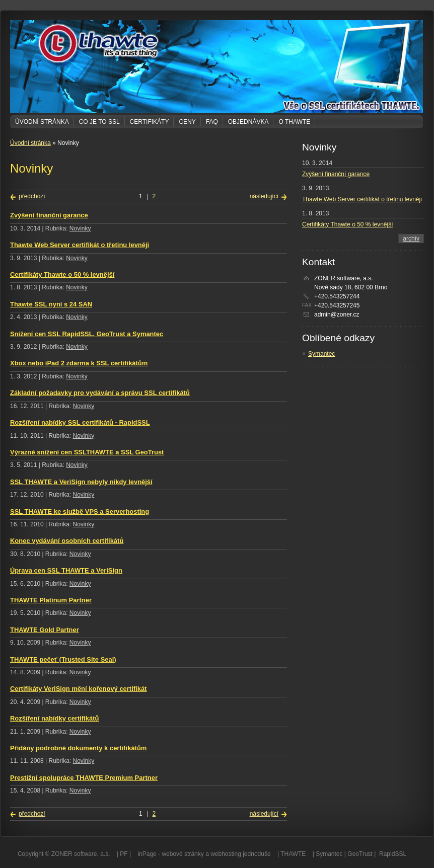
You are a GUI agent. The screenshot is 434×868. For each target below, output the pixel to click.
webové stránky (183, 854)
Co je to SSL (99, 122)
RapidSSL (393, 854)
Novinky (80, 228)
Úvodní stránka (42, 122)
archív (411, 239)
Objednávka (248, 122)
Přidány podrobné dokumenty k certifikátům (78, 748)
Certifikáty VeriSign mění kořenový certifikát (78, 689)
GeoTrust (360, 854)
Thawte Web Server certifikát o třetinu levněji (80, 245)
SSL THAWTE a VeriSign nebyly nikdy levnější (81, 482)
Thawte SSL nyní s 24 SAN (51, 304)
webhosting (226, 854)
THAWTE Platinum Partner (51, 600)
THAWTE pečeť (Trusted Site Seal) (63, 659)
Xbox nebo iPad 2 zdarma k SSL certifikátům (79, 363)
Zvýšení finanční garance (49, 215)
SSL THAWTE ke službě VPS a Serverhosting (80, 511)
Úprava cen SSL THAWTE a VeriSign (66, 570)
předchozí (32, 196)
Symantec (321, 354)
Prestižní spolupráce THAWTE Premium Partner (84, 778)
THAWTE (293, 854)
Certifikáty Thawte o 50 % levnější (62, 274)
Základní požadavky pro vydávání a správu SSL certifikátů (100, 393)
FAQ (212, 122)
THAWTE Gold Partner (45, 630)
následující (264, 196)
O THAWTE (294, 122)
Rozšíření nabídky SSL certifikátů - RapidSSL (80, 422)
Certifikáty (150, 122)
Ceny (187, 122)
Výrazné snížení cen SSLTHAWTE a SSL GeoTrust (87, 452)
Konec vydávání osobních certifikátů (67, 541)
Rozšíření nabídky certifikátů (54, 718)
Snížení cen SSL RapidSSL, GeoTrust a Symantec (87, 334)
